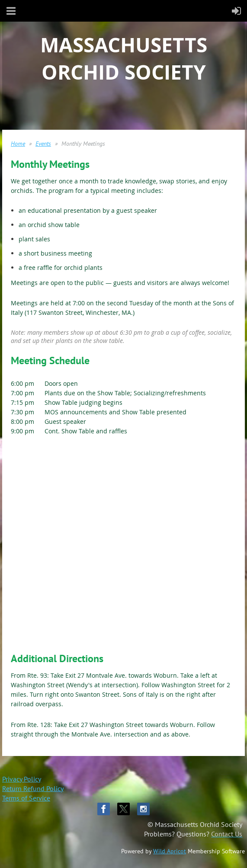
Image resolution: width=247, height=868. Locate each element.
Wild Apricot (170, 851)
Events (43, 144)
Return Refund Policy (33, 788)
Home (18, 144)
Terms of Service (26, 798)
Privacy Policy (22, 779)
